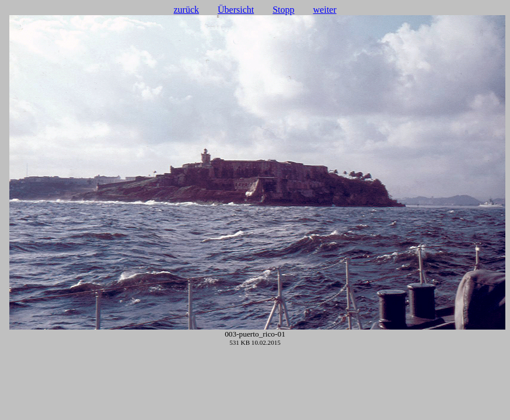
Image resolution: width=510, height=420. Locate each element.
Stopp (283, 10)
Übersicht (236, 10)
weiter (325, 10)
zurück (186, 10)
